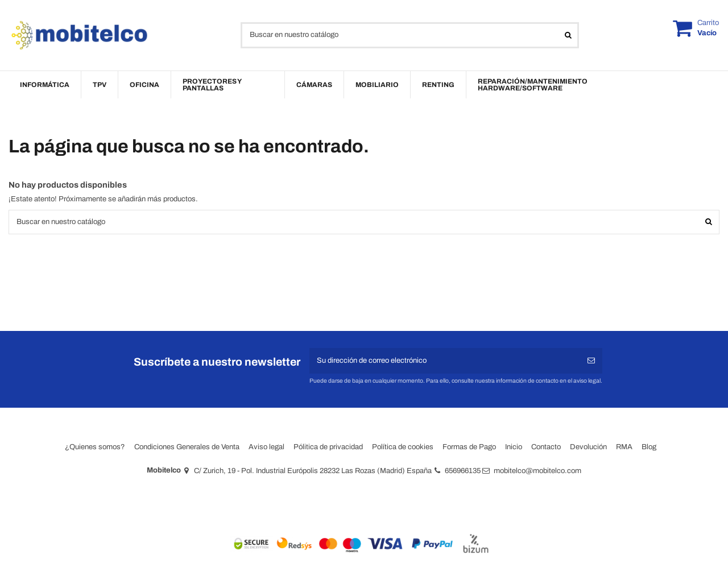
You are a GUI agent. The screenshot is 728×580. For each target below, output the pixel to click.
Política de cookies (403, 447)
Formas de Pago (469, 447)
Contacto (546, 447)
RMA (624, 447)
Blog (649, 447)
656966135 (463, 471)
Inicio (514, 447)
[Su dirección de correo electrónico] (445, 361)
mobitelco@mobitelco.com (537, 471)
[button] (45, 85)
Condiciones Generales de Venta (187, 447)
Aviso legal (266, 447)
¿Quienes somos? (95, 447)
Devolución (588, 447)
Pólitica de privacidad (328, 447)
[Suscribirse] (591, 361)
